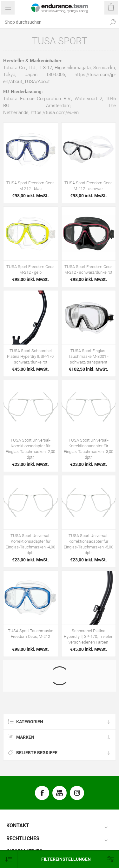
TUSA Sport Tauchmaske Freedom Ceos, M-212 (31, 634)
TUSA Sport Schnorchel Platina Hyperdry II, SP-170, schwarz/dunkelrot (31, 356)
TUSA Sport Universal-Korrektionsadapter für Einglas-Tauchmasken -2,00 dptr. (30, 449)
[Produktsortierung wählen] (9, 859)
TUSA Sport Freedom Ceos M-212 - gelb (30, 269)
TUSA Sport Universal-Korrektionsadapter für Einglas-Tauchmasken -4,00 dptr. (30, 544)
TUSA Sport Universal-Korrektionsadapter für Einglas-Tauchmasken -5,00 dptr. (89, 544)
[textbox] (53, 22)
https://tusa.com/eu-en (55, 113)
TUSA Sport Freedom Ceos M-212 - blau (30, 186)
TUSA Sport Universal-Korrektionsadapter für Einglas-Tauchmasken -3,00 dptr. (89, 449)
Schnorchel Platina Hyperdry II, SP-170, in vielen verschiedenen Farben (89, 636)
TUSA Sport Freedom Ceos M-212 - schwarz (89, 186)
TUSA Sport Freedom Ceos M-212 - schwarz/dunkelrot (89, 269)
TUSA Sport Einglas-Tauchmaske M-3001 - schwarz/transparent (88, 356)
